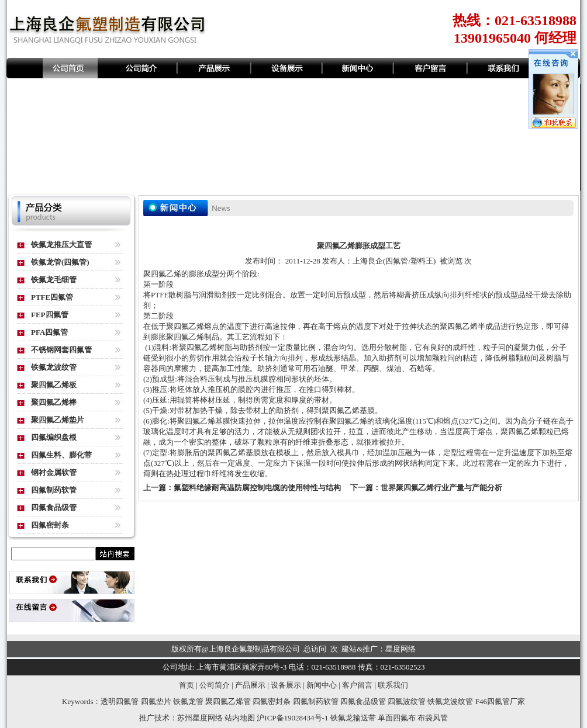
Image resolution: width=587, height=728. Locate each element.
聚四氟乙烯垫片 (58, 420)
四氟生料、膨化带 (61, 455)
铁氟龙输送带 (353, 718)
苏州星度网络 (200, 718)
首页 (187, 685)
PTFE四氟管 (52, 297)
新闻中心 (322, 685)
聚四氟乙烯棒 (54, 402)
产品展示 (250, 685)
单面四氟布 (397, 718)
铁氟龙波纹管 (54, 367)
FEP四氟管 (50, 315)
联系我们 (393, 685)
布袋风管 (433, 718)
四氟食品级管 (54, 507)
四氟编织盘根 (54, 437)
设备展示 (286, 685)
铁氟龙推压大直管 (61, 245)
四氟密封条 (50, 525)
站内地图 (240, 718)
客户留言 (357, 685)
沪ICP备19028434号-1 (292, 718)
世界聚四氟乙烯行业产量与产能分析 (441, 488)
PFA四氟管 (49, 332)
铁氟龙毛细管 (54, 280)
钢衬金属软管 (54, 472)
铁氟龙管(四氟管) (60, 262)
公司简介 (215, 685)
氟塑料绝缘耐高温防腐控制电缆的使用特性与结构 (257, 488)
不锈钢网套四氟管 (61, 350)
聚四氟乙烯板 (54, 385)
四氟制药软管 (54, 490)
